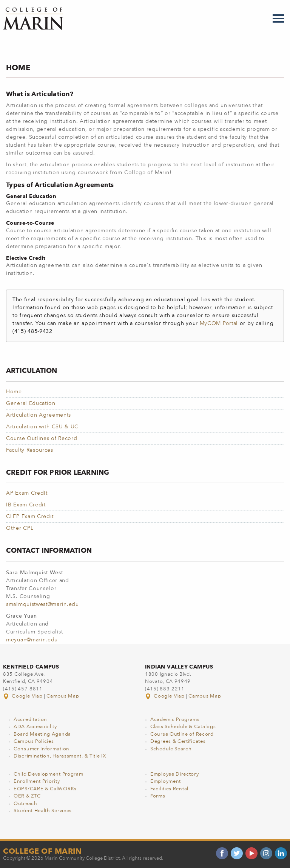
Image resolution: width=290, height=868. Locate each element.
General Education (31, 403)
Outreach (25, 804)
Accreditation (30, 720)
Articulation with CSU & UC (42, 427)
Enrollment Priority (37, 781)
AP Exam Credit (27, 493)
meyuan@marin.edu (32, 640)
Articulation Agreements (39, 415)
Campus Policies (34, 741)
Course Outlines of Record (42, 439)
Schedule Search (171, 749)
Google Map (23, 696)
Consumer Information (42, 749)
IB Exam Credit (26, 505)
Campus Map (63, 696)
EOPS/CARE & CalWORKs (45, 789)
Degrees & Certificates (178, 741)
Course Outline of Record (182, 734)
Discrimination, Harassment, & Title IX (60, 756)
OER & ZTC (27, 796)
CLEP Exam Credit (30, 517)
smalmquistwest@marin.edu (42, 604)
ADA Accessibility (35, 727)
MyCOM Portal (219, 324)
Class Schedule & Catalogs (183, 727)
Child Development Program (49, 774)
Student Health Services (43, 811)
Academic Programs (175, 720)
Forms (158, 796)
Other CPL (20, 528)
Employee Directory (175, 774)
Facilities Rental (169, 789)
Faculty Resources (30, 450)
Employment (166, 781)
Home (14, 392)
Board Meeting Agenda (42, 734)
